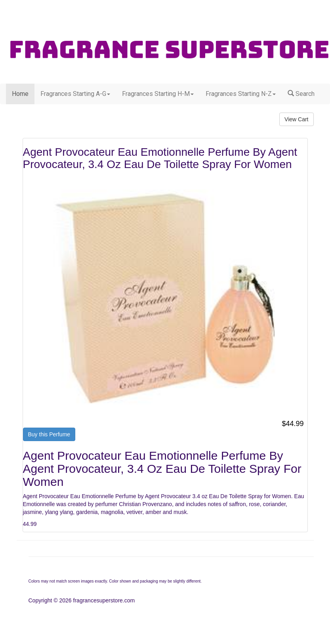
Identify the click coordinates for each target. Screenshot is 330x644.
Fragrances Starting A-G (75, 94)
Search (301, 94)
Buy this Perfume (49, 434)
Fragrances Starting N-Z (241, 94)
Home (20, 94)
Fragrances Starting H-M (158, 94)
